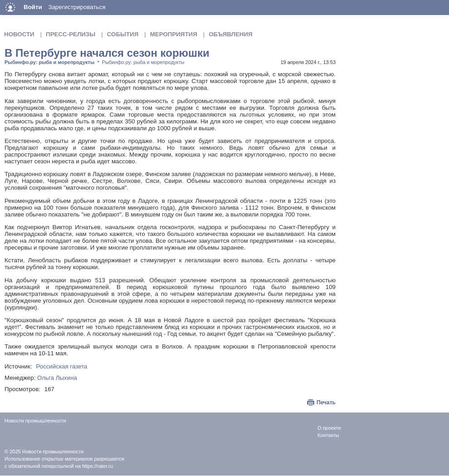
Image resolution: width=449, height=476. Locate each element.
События (123, 34)
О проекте (329, 428)
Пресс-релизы (71, 34)
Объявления (230, 34)
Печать (326, 402)
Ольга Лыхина (57, 378)
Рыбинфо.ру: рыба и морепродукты (49, 62)
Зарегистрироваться (77, 7)
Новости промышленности (53, 451)
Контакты (328, 435)
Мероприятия (174, 34)
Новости (19, 34)
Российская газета (61, 366)
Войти (33, 7)
